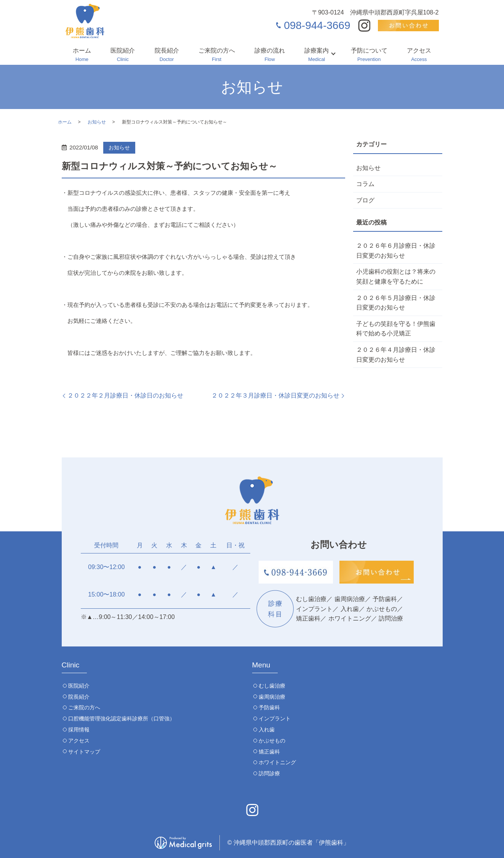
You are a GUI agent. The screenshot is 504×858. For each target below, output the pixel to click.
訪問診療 (269, 773)
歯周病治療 (272, 697)
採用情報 (79, 730)
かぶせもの (272, 741)
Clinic (71, 665)
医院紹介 (123, 55)
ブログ (365, 200)
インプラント (275, 718)
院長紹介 (167, 55)
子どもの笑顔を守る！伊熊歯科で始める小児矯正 (396, 329)
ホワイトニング (277, 762)
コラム (365, 184)
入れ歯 (267, 730)
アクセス (419, 55)
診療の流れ (270, 55)
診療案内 (317, 55)
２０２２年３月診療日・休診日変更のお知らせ (275, 395)
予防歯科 (269, 707)
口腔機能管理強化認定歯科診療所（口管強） (122, 718)
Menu (261, 665)
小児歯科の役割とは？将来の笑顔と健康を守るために (396, 277)
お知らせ (97, 122)
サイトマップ (84, 752)
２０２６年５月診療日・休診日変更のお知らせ (396, 303)
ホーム (82, 55)
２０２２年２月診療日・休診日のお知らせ (125, 395)
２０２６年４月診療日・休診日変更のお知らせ (396, 355)
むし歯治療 (272, 686)
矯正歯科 (269, 752)
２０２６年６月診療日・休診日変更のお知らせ (396, 251)
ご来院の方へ (217, 55)
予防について (369, 55)
